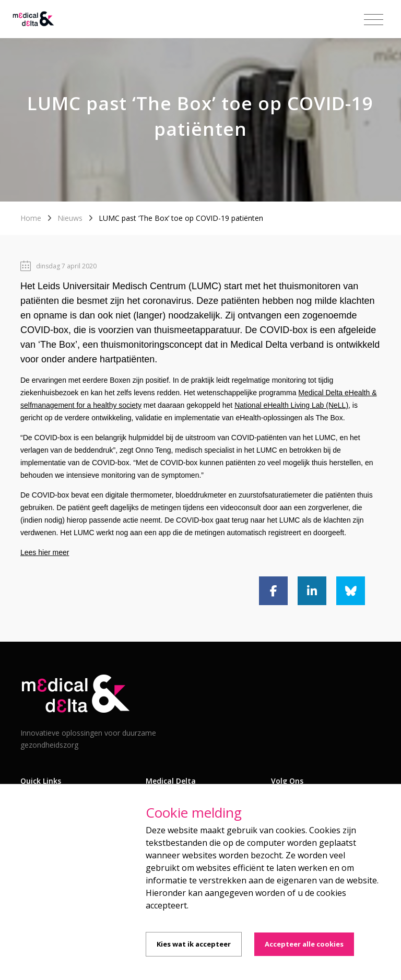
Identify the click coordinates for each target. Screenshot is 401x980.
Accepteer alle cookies (304, 944)
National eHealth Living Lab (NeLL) (291, 405)
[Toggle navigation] (374, 20)
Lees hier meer (45, 552)
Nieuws (70, 218)
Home (31, 218)
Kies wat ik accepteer (194, 944)
